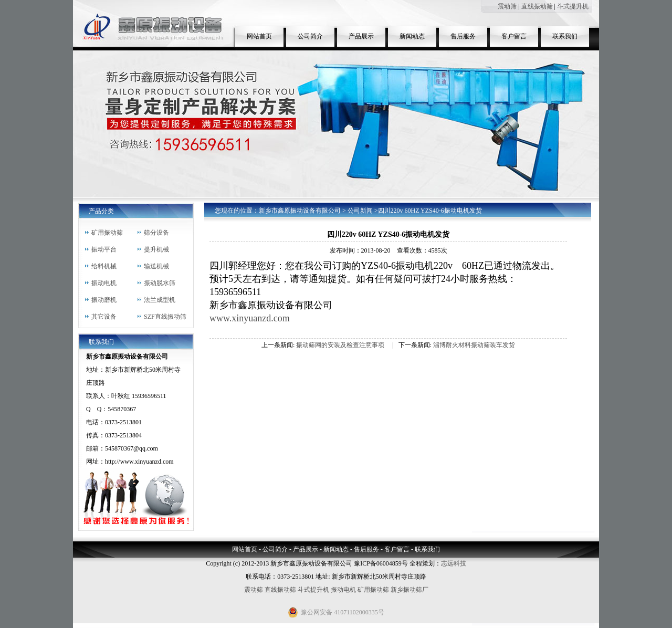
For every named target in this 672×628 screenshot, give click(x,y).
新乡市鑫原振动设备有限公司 (300, 211)
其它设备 (104, 317)
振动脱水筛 (160, 283)
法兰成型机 (160, 300)
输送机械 (156, 266)
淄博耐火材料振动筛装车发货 (474, 345)
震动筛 (507, 6)
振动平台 (104, 249)
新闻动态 (412, 36)
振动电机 (104, 283)
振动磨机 (104, 300)
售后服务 (463, 36)
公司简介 (310, 36)
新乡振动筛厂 (409, 590)
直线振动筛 (537, 6)
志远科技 (454, 563)
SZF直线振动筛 (165, 317)
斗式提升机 (573, 6)
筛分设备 (156, 233)
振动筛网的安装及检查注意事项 (340, 345)
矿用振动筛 (107, 233)
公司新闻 (360, 211)
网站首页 (259, 36)
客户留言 (514, 36)
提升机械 (156, 249)
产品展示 (361, 36)
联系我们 (565, 36)
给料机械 (104, 266)
